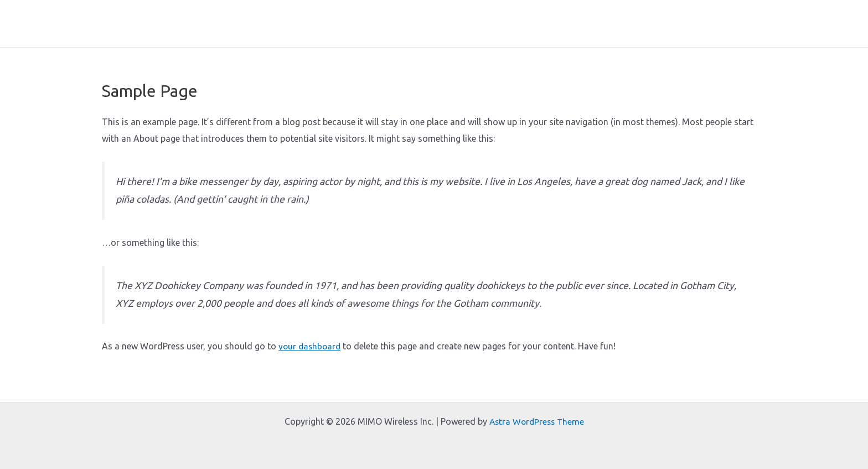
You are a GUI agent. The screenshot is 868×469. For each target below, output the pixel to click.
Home (404, 30)
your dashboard (311, 360)
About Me (453, 30)
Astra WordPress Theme (536, 421)
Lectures (632, 30)
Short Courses (570, 30)
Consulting (688, 30)
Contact (742, 30)
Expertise (507, 30)
